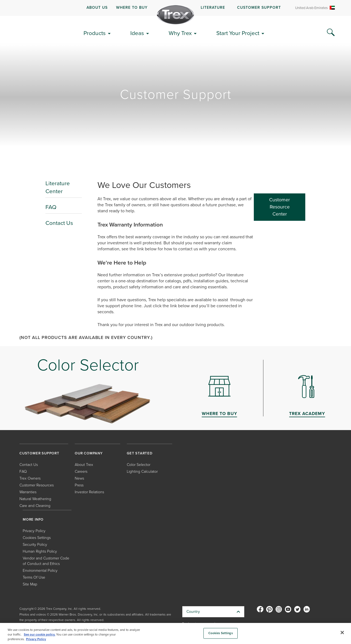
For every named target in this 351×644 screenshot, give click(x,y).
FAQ (51, 207)
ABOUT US (97, 8)
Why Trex (180, 33)
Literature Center (58, 187)
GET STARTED (140, 453)
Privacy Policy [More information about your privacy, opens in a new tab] (36, 639)
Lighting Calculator (142, 472)
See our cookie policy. (40, 634)
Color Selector (139, 465)
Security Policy (35, 545)
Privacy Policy (34, 531)
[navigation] (176, 8)
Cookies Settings (37, 538)
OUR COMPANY (89, 453)
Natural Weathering (35, 499)
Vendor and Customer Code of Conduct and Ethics (46, 561)
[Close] (342, 633)
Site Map (30, 584)
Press (79, 485)
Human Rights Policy (40, 551)
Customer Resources (37, 485)
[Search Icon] (331, 33)
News (79, 478)
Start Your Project (238, 33)
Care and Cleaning (35, 506)
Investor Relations (89, 492)
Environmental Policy (40, 571)
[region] (176, 633)
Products (95, 33)
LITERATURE (213, 8)
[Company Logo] (176, 15)
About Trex (84, 465)
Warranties (28, 492)
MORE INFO (33, 519)
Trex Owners (30, 478)
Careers (81, 472)
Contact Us (59, 223)
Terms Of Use (34, 577)
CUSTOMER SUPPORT (259, 8)
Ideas (137, 33)
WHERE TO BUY (132, 8)
